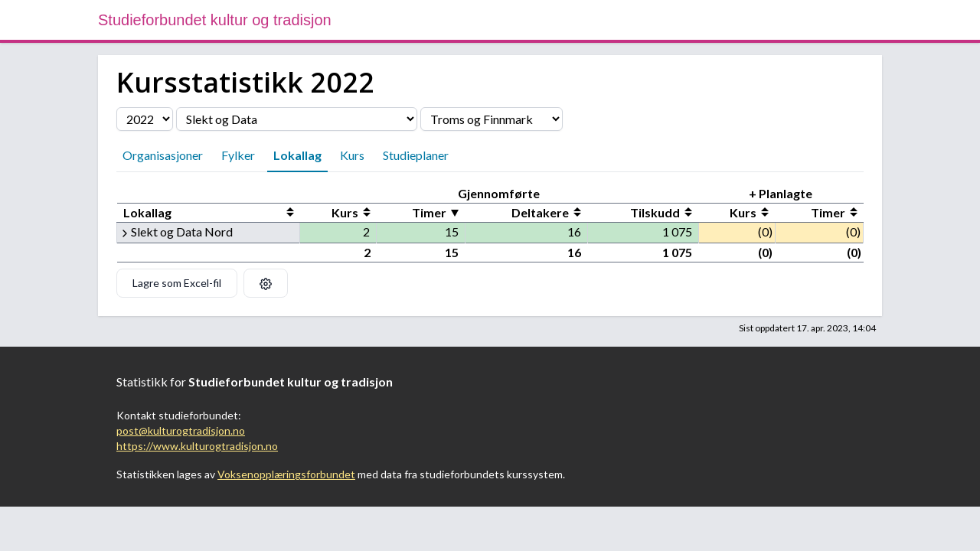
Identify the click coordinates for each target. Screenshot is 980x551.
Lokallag (297, 155)
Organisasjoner (163, 155)
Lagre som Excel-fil (177, 283)
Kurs (352, 155)
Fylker (238, 155)
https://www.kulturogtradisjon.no (197, 446)
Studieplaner (416, 155)
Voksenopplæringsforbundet (286, 474)
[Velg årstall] (145, 119)
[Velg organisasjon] (297, 119)
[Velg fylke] (492, 119)
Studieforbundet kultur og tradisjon (215, 20)
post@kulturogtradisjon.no (181, 430)
